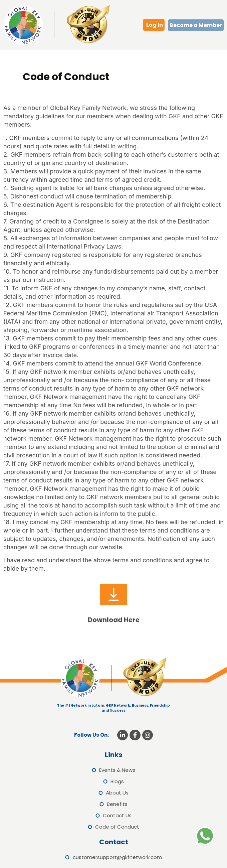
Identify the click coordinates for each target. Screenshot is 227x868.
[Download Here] (114, 594)
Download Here (114, 620)
